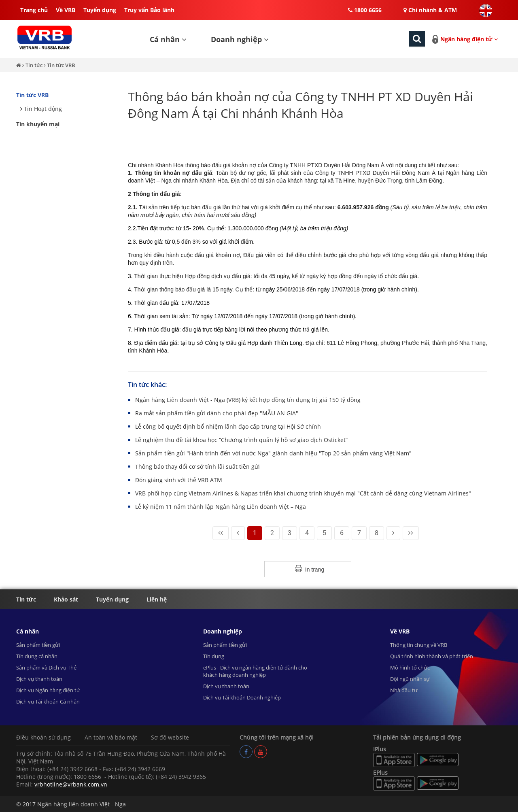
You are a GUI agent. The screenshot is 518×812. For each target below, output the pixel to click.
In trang (315, 570)
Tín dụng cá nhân (37, 656)
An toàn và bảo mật (111, 737)
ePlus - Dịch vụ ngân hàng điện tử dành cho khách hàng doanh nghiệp (255, 671)
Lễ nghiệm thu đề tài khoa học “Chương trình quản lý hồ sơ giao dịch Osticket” (241, 440)
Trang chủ (34, 10)
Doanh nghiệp (240, 39)
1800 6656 (365, 10)
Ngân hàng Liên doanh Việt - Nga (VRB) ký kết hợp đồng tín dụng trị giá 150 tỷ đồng (248, 400)
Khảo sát (66, 599)
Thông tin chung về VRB (419, 645)
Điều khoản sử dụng (44, 737)
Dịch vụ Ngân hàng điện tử (48, 690)
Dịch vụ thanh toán (39, 679)
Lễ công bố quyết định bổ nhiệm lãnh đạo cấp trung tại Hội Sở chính (228, 426)
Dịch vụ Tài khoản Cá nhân (48, 701)
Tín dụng (214, 656)
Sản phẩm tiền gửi (38, 645)
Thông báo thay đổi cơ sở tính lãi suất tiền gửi (197, 467)
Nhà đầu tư (404, 690)
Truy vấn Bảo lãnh (149, 10)
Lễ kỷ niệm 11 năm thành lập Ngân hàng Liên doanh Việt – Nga (221, 507)
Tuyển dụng (100, 10)
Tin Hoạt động (43, 109)
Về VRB (66, 10)
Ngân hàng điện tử (469, 39)
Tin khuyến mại (38, 124)
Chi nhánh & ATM (430, 10)
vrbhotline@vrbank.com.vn (71, 784)
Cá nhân (168, 39)
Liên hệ (157, 599)
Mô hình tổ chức (410, 667)
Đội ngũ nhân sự (410, 679)
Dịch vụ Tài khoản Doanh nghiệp (242, 697)
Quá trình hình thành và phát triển (432, 656)
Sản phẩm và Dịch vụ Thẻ (46, 667)
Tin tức (35, 65)
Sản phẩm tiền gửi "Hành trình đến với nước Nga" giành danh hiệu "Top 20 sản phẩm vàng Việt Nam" (273, 453)
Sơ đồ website (170, 737)
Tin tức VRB (61, 65)
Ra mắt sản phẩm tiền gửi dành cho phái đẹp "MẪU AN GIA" (217, 413)
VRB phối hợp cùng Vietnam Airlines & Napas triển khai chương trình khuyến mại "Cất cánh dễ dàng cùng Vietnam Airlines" (303, 493)
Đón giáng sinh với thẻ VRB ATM (179, 480)
